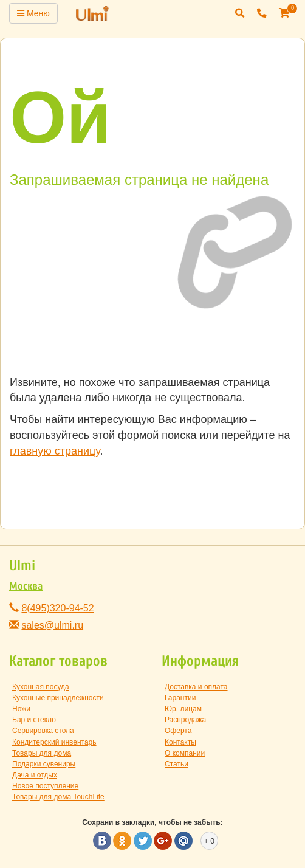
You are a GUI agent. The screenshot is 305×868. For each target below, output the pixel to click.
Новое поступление (45, 786)
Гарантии (180, 698)
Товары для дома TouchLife (58, 797)
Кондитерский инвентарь (54, 742)
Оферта (178, 731)
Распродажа (185, 720)
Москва (26, 586)
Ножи (21, 709)
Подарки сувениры (44, 764)
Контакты (180, 742)
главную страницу (55, 451)
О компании (185, 753)
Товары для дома (42, 753)
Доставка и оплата (196, 687)
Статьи (176, 764)
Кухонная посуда (41, 687)
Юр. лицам (183, 709)
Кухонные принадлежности (58, 698)
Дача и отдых (35, 775)
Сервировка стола (43, 731)
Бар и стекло (34, 720)
